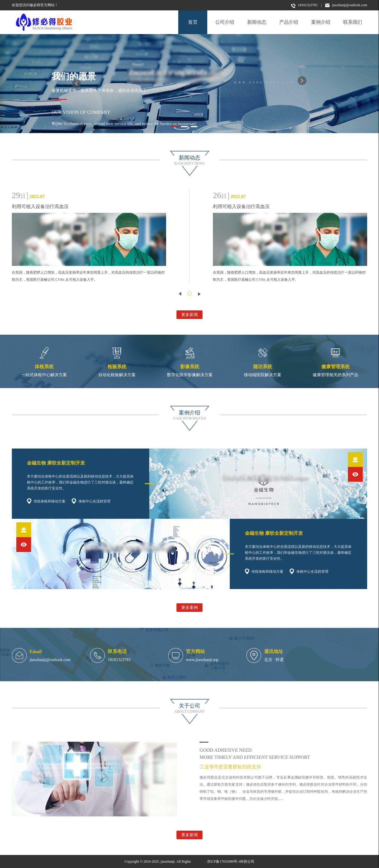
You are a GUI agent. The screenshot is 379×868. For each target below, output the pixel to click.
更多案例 (189, 608)
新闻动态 (257, 22)
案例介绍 (321, 22)
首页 (193, 22)
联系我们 (353, 22)
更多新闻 (189, 315)
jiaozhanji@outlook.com (346, 5)
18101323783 (304, 5)
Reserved (199, 861)
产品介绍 (289, 22)
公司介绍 (225, 22)
